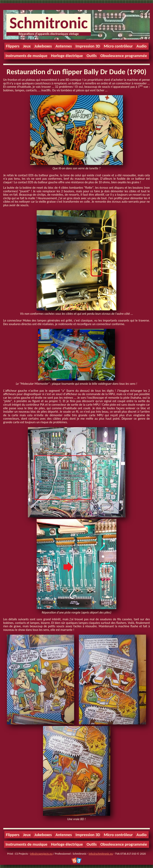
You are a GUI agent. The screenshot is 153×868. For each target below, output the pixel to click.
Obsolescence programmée (124, 56)
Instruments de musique (26, 56)
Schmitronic (49, 23)
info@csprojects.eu (41, 854)
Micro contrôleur (118, 46)
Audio (142, 46)
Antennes (64, 46)
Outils (92, 56)
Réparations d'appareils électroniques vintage (49, 34)
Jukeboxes (43, 46)
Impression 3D (88, 46)
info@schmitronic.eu (101, 854)
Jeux (27, 46)
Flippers (13, 46)
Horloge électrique (67, 56)
